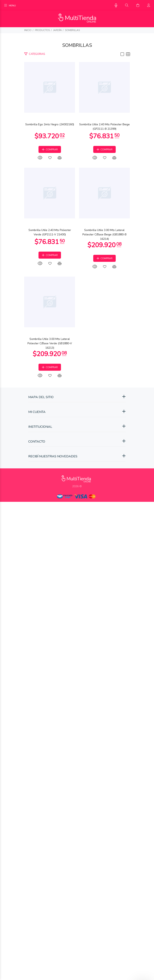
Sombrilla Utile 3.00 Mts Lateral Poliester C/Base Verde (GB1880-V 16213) (77, 820)
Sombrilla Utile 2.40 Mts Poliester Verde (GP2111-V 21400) (77, 500)
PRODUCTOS (42, 30)
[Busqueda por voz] (116, 6)
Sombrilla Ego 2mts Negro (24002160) (77, 179)
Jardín (57, 30)
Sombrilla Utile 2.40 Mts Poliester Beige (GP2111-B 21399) (77, 339)
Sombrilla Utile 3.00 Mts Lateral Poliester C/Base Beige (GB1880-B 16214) (77, 660)
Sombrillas (72, 30)
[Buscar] (127, 5)
